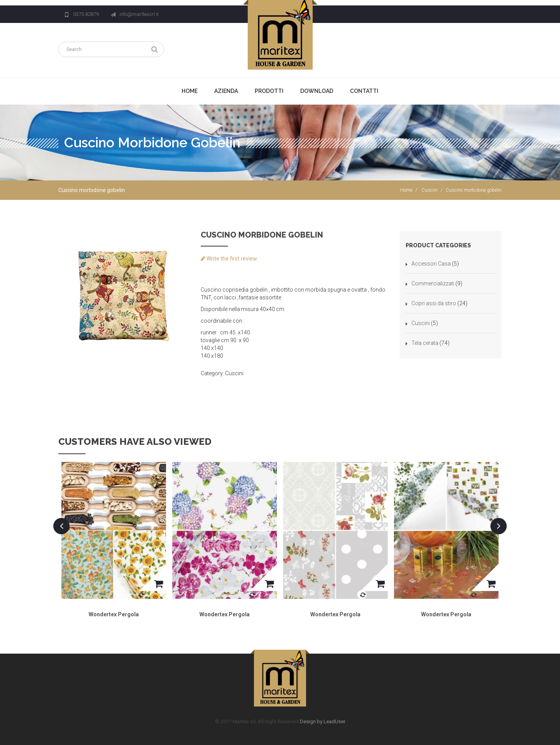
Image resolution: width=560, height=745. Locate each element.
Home (190, 91)
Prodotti (269, 91)
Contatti (364, 91)
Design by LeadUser (323, 721)
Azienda (226, 91)
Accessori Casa (431, 264)
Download (317, 91)
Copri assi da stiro (434, 303)
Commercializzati (433, 283)
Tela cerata (425, 343)
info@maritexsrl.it (139, 14)
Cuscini (430, 190)
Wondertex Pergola (114, 614)
